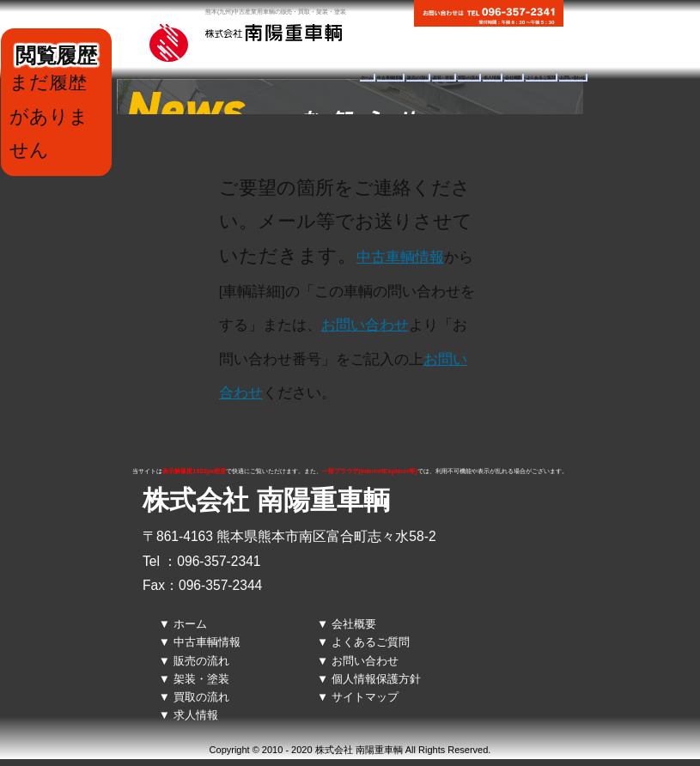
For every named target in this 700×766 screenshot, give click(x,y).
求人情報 (492, 78)
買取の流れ (468, 78)
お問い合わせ (572, 78)
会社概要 (513, 78)
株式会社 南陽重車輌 (266, 500)
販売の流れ (417, 78)
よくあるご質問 (541, 78)
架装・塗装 (443, 78)
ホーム (367, 78)
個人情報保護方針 (376, 679)
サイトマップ (365, 697)
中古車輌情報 (390, 78)
